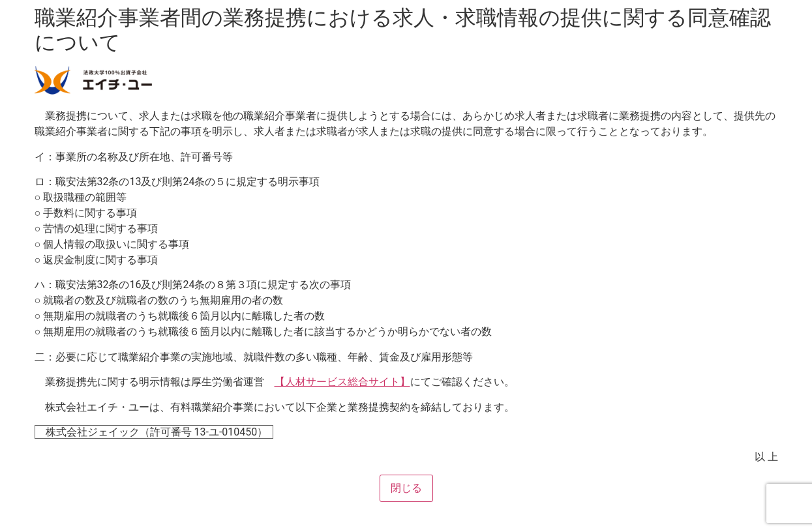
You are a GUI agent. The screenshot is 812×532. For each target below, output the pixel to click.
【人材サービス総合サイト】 (342, 382)
